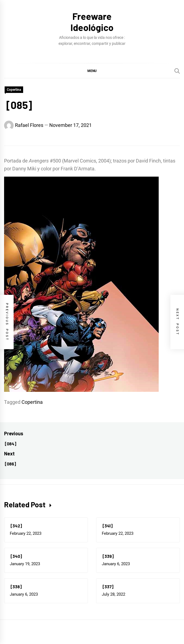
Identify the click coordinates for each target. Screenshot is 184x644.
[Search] (177, 71)
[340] (16, 556)
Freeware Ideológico (92, 22)
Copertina (14, 90)
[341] (107, 526)
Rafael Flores (29, 125)
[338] (16, 587)
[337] (108, 587)
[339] (108, 556)
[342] (16, 526)
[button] (92, 71)
